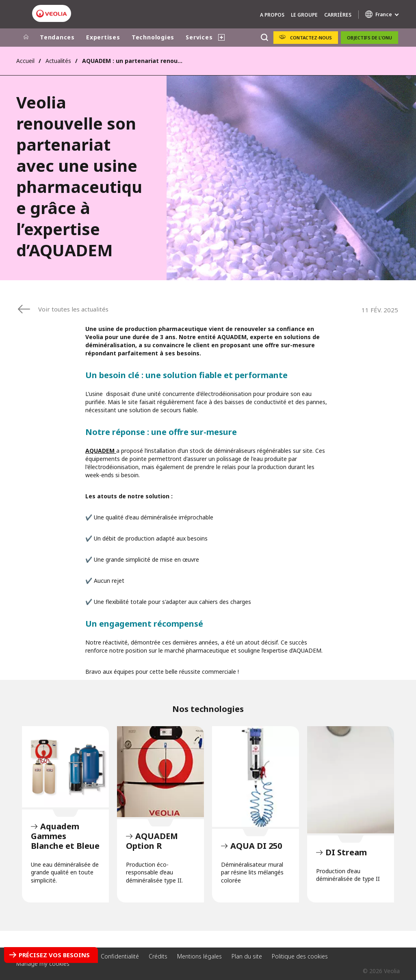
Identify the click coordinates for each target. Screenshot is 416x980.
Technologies (153, 37)
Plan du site (247, 956)
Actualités (58, 61)
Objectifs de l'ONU (369, 38)
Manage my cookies (43, 964)
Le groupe (304, 15)
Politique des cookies (300, 956)
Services (199, 37)
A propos (272, 15)
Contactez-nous (311, 38)
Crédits (158, 956)
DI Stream (351, 780)
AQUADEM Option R (160, 772)
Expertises (103, 37)
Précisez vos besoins (54, 955)
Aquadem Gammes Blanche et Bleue (65, 767)
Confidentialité (120, 956)
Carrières (338, 15)
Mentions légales (199, 956)
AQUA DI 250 (256, 777)
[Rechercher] (264, 38)
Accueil (25, 61)
